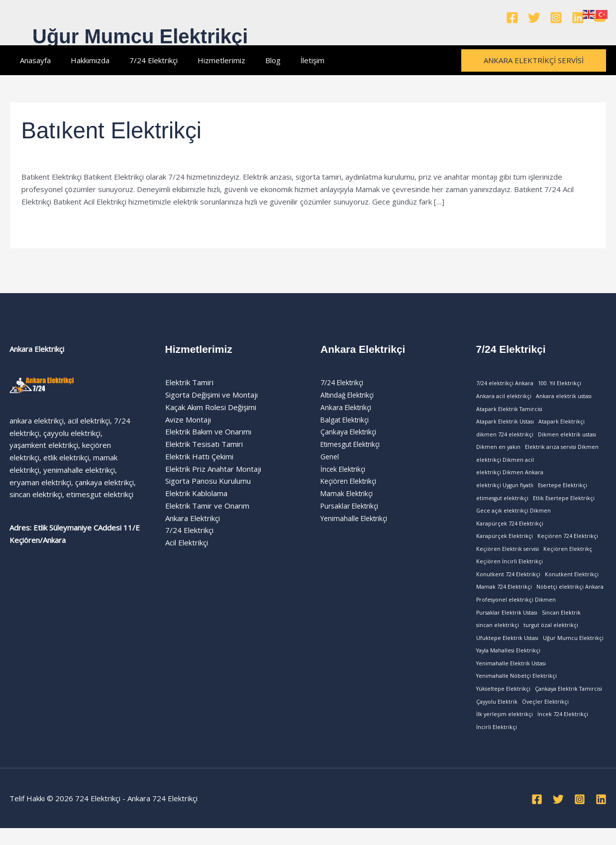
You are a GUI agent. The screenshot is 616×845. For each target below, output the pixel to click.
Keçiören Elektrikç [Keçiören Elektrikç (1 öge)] (568, 556)
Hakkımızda (83, 60)
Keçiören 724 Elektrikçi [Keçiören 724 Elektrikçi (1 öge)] (568, 543)
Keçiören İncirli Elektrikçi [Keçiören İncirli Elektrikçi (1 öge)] (510, 570)
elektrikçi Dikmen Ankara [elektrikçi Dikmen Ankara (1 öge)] (510, 477)
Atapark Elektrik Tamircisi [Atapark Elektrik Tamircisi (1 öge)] (509, 410)
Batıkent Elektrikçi (120, 130)
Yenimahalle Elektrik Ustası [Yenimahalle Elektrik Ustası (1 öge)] (511, 676)
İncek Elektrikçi (345, 469)
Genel (330, 456)
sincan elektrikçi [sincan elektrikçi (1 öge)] (498, 636)
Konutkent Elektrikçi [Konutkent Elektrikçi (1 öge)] (572, 583)
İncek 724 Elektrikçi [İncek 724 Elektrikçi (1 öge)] (563, 730)
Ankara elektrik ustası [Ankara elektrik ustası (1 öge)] (564, 397)
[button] (534, 60)
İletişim (285, 60)
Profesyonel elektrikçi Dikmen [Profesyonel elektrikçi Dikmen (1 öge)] (516, 610)
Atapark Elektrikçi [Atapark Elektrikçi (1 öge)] (562, 423)
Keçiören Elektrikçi (352, 481)
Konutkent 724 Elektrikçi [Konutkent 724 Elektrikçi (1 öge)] (508, 583)
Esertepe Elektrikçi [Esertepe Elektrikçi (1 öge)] (563, 490)
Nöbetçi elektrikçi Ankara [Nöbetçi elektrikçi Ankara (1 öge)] (570, 596)
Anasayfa (33, 60)
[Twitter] (534, 18)
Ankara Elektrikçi (348, 407)
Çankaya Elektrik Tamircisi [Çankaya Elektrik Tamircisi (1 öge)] (568, 703)
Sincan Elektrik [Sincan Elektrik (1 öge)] (561, 623)
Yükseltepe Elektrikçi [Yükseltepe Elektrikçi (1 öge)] (503, 703)
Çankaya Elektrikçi (350, 431)
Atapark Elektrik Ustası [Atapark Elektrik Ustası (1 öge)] (505, 423)
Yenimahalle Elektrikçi (57, 156)
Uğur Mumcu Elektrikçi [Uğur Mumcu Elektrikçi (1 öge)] (573, 649)
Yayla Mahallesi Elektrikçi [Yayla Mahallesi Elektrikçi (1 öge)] (508, 663)
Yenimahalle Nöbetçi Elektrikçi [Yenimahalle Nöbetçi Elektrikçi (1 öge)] (516, 690)
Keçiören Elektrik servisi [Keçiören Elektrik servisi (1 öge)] (508, 556)
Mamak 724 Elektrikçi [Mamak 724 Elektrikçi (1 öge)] (504, 596)
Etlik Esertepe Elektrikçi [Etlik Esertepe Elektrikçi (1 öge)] (564, 503)
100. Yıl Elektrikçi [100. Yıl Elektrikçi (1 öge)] (560, 383)
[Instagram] (556, 18)
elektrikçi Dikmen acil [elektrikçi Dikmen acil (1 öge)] (505, 463)
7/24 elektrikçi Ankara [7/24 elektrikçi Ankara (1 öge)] (505, 383)
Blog (251, 60)
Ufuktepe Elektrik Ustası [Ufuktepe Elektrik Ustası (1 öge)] (507, 649)
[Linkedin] (578, 18)
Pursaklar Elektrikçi (352, 506)
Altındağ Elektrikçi (350, 395)
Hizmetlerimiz (204, 60)
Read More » (44, 224)
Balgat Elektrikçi (347, 420)
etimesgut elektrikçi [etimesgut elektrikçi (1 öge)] (502, 503)
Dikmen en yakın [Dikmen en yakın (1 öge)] (498, 450)
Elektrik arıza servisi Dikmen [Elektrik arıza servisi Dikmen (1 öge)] (562, 450)
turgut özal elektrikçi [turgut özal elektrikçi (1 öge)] (551, 636)
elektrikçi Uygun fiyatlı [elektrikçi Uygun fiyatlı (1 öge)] (505, 490)
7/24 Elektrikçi (141, 60)
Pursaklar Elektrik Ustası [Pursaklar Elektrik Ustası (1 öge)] (507, 623)
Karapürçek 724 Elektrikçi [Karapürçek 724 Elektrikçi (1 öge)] (510, 530)
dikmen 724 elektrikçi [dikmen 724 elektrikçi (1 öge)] (505, 436)
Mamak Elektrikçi (349, 493)
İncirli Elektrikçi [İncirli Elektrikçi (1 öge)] (497, 743)
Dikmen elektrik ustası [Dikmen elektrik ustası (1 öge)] (567, 436)
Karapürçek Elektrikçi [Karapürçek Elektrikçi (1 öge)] (505, 543)
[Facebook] (512, 18)
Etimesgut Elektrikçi (354, 444)
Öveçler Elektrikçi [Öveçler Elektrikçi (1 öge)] (545, 716)
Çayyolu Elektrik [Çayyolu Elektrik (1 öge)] (497, 716)
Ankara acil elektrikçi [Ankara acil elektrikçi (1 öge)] (504, 397)
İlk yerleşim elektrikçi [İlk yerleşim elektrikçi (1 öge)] (505, 730)
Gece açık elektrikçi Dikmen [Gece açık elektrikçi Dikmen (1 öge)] (513, 517)
